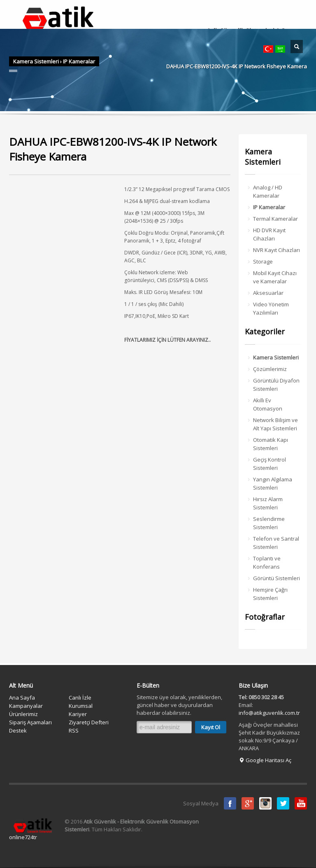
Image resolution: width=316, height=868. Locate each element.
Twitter (283, 803)
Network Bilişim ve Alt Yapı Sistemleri (275, 424)
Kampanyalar (26, 706)
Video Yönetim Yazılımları (271, 308)
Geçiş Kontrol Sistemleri (270, 464)
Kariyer (78, 714)
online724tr (23, 837)
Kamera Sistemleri (36, 61)
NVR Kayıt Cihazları (276, 250)
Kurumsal (81, 706)
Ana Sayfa (22, 698)
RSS (74, 730)
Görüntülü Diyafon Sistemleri (276, 385)
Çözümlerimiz (270, 369)
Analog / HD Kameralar (268, 191)
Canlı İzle (80, 698)
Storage (263, 261)
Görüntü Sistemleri (276, 578)
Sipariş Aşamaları (30, 722)
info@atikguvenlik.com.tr (269, 713)
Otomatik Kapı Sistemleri (271, 444)
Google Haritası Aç (265, 760)
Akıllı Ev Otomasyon (268, 404)
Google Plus (248, 803)
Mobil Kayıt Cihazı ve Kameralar (275, 277)
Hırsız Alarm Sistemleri (268, 503)
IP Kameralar (79, 61)
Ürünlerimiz (23, 714)
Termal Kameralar (275, 219)
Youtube (301, 803)
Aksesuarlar (268, 293)
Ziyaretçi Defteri (89, 722)
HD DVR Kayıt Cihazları (269, 234)
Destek (18, 730)
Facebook (230, 803)
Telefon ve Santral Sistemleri (276, 543)
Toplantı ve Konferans (267, 562)
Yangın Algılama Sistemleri (273, 483)
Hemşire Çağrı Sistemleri (270, 594)
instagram (265, 803)
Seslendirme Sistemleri (269, 523)
